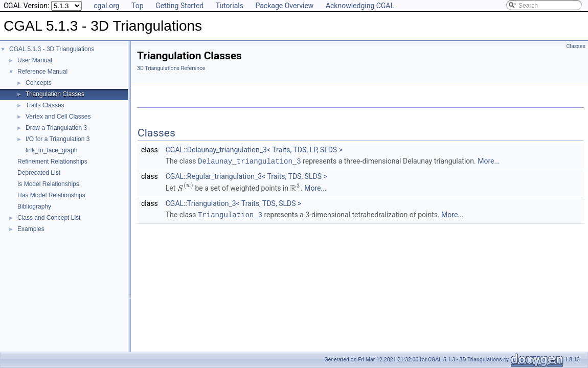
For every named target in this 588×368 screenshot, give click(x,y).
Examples (31, 229)
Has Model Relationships (51, 195)
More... (489, 161)
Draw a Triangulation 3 (56, 128)
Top (138, 6)
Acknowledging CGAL (360, 6)
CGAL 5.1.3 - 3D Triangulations (52, 49)
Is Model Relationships (48, 184)
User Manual (35, 60)
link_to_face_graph (51, 150)
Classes (576, 46)
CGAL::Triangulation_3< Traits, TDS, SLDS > (234, 203)
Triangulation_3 (230, 214)
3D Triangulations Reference (171, 68)
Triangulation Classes (55, 94)
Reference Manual (42, 72)
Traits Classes (45, 105)
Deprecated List (39, 173)
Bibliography (34, 206)
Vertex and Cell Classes (58, 117)
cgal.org (106, 6)
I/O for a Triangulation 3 (58, 139)
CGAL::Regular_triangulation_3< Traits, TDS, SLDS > (246, 176)
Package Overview (284, 6)
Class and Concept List (49, 218)
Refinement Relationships (52, 162)
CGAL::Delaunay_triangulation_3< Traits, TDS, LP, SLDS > (254, 150)
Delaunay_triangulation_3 (250, 161)
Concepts (39, 83)
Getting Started (179, 6)
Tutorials (230, 6)
